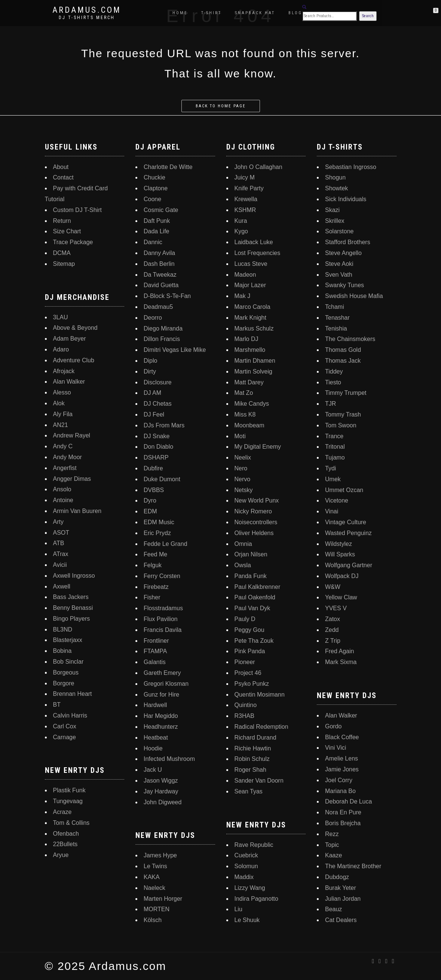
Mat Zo (244, 393)
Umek (333, 479)
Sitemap (64, 264)
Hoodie (153, 748)
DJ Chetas (158, 404)
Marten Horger (163, 899)
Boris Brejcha (343, 823)
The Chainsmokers (350, 339)
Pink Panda (250, 651)
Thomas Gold (343, 350)
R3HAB (244, 716)
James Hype (160, 855)
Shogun (335, 177)
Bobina (62, 651)
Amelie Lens (342, 758)
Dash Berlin (159, 264)
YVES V (336, 608)
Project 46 (248, 673)
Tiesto (333, 382)
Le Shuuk (247, 920)
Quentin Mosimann (260, 695)
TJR (330, 404)
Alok (59, 403)
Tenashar (337, 318)
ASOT (61, 533)
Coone (152, 199)
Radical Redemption (261, 727)
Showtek (336, 188)
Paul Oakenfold (255, 597)
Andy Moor (68, 457)
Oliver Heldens (254, 533)
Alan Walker (69, 382)
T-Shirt (211, 13)
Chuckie (154, 177)
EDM (150, 511)
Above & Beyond (75, 328)
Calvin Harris (70, 715)
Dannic (153, 242)
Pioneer (245, 662)
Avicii (60, 565)
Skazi (332, 210)
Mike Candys (252, 404)
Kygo (241, 231)
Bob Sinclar (68, 662)
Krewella (246, 199)
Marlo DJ (246, 339)
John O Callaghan (258, 167)
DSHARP (156, 457)
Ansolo (62, 489)
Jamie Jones (342, 769)
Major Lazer (250, 285)
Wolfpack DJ (342, 576)
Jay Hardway (161, 791)
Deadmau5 (158, 307)
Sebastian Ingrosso (351, 167)
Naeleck (154, 888)
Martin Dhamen (255, 361)
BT (57, 705)
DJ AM (152, 393)
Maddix (244, 877)
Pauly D (245, 619)
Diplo (150, 361)
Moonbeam (249, 425)
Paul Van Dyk (252, 608)
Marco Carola (252, 307)
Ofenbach (66, 834)
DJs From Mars (164, 425)
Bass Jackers (71, 597)
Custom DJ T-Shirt (77, 210)
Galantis (155, 662)
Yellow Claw (341, 597)
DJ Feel (154, 414)
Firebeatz (156, 587)
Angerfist (65, 468)
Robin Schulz (252, 759)
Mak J (243, 296)
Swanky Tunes (344, 285)
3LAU (61, 317)
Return (62, 221)
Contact (63, 177)
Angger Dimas (72, 479)
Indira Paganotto (256, 899)
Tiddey (334, 371)
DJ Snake (157, 436)
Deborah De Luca (348, 801)
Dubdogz (337, 877)
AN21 (61, 425)
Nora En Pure (343, 812)
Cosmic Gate (161, 210)
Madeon (245, 275)
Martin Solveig (253, 371)
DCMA (62, 253)
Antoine (63, 500)
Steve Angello (343, 253)
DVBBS (154, 490)
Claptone (156, 188)
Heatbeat (156, 738)
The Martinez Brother (353, 866)
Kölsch (153, 920)
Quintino (246, 705)
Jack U (153, 770)
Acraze (62, 812)
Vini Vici (336, 748)
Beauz (333, 909)
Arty (58, 522)
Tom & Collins (71, 823)
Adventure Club (74, 360)
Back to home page (221, 106)
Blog (295, 13)
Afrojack (64, 371)
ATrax (61, 554)
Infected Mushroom (169, 759)
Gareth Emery (162, 673)
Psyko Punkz (252, 684)
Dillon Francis (162, 339)
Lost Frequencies (258, 253)
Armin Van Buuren (77, 511)
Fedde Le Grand (166, 544)
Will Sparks (340, 554)
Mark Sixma (341, 662)
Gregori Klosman (166, 684)
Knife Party (249, 188)
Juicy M (245, 177)
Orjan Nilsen (251, 554)
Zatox (333, 619)
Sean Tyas (249, 791)
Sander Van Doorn (259, 781)
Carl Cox (65, 726)
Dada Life (157, 231)
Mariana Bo (340, 791)
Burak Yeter (341, 888)
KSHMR (245, 210)
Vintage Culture (346, 522)
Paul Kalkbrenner (258, 587)
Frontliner (156, 641)
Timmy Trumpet (346, 393)
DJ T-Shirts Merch (87, 18)
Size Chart (67, 231)
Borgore (64, 683)
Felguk (153, 565)
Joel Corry (339, 780)
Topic (332, 845)
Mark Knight (250, 318)
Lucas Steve (251, 264)
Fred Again (339, 651)
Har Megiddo (161, 716)
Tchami (335, 307)
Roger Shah (250, 770)
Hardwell (155, 705)
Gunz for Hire (161, 695)
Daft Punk (157, 221)
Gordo (333, 726)
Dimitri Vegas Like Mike (175, 350)
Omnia (243, 544)
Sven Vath (339, 275)
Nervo (243, 479)
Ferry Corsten (162, 576)
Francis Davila (163, 630)
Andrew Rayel (72, 435)
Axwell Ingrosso (74, 576)
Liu (238, 909)
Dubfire (153, 468)
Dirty (150, 371)
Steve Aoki (339, 264)
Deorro (153, 318)
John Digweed (163, 802)
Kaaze (333, 855)
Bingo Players (72, 619)
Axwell (62, 586)
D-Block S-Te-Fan (167, 296)
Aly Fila (63, 414)
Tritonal (335, 447)
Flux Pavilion (161, 619)
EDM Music (159, 522)
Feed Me (155, 554)
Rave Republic (254, 845)
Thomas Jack (343, 361)
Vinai (332, 511)
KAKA (152, 877)
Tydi (330, 468)
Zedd (332, 630)
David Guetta (161, 285)
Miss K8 (245, 414)
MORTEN (157, 909)
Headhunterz (161, 727)
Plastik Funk (69, 790)
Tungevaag (68, 801)
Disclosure (158, 382)
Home (180, 13)
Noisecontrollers (256, 522)
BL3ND (63, 629)
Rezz (332, 834)
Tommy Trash (343, 414)
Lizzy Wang (250, 888)
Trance (334, 436)
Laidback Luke (254, 242)
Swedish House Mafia (354, 296)
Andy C (63, 446)
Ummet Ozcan (344, 490)
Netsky (244, 490)
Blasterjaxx (68, 640)
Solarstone (339, 231)
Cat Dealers (341, 920)
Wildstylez (339, 544)
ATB (59, 543)
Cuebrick (246, 855)
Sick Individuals (346, 199)
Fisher (152, 597)
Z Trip (333, 641)
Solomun (246, 866)
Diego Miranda (163, 328)
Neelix (243, 457)
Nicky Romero (253, 511)
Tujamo (335, 457)
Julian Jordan (343, 899)
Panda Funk (251, 576)
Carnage (65, 737)
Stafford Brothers (348, 242)
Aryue (61, 855)
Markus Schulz (254, 328)
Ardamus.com (87, 10)
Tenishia (336, 328)
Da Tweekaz (160, 275)
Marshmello (250, 350)
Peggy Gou (249, 630)
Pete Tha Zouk (254, 641)
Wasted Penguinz (348, 533)
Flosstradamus (163, 608)
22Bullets (65, 844)
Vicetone (337, 500)
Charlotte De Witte (168, 167)
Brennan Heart (73, 694)
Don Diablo (158, 447)
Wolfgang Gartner (349, 565)
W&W (333, 587)
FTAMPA (155, 651)
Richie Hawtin (253, 748)
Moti (240, 436)
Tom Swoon (341, 425)
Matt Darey (249, 382)
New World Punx (257, 500)
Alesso (62, 392)
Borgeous (66, 672)
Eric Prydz (157, 533)
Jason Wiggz (161, 781)
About (61, 167)
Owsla (243, 565)
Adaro (61, 349)
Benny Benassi (73, 608)
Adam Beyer (70, 339)
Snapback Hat (255, 13)
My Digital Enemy (258, 447)
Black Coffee (342, 737)
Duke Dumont (162, 479)
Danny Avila (159, 253)
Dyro (150, 500)
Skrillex (335, 221)
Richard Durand (255, 738)
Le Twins (155, 866)
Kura (241, 221)
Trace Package (73, 242)
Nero (241, 468)
